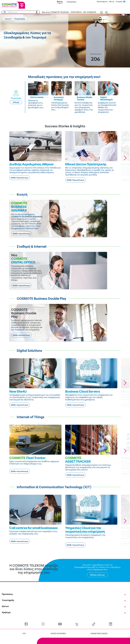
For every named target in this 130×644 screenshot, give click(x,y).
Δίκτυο (112, 1)
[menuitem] (26, 624)
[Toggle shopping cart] (103, 12)
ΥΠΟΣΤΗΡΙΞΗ (76, 12)
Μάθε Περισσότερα (20, 178)
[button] (125, 158)
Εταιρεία (119, 1)
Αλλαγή (16, 102)
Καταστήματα (102, 1)
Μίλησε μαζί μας (97, 575)
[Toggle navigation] (106, 12)
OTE (24, 633)
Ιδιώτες (60, 2)
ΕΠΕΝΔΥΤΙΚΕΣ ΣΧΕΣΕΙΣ (99, 633)
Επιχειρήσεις (72, 2)
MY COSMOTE (90, 12)
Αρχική (8, 19)
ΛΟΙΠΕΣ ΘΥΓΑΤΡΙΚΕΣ (58, 633)
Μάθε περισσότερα (21, 234)
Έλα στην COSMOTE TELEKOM (55, 12)
